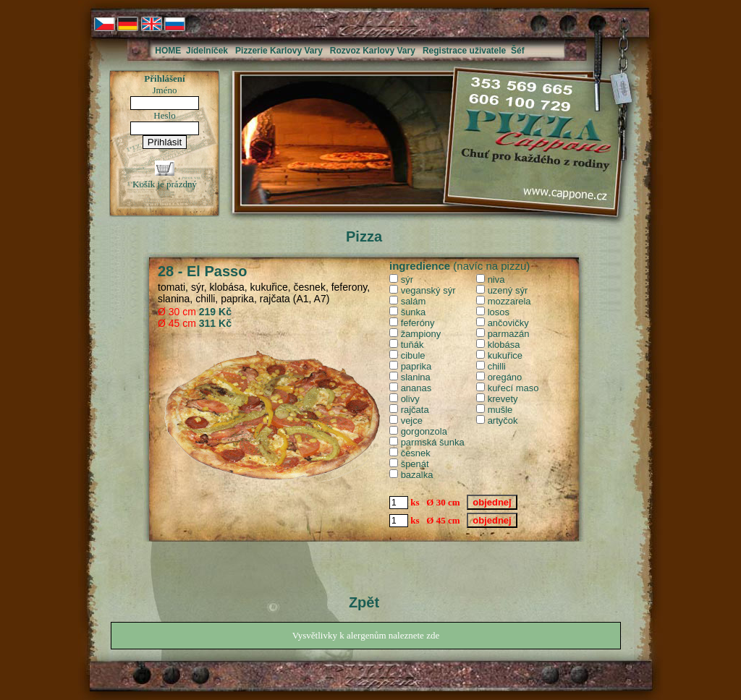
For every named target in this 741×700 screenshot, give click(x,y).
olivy (410, 399)
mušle (500, 410)
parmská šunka (433, 442)
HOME (168, 51)
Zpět (364, 602)
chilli (497, 366)
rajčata (415, 410)
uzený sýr (508, 290)
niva (496, 279)
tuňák (412, 345)
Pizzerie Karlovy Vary (279, 51)
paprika (416, 366)
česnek (416, 453)
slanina (416, 377)
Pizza (364, 236)
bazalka (417, 475)
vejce (412, 421)
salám (414, 301)
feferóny (418, 323)
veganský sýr (428, 290)
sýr (407, 279)
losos (499, 312)
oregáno (505, 377)
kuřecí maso (513, 388)
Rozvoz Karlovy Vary (373, 51)
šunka (414, 312)
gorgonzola (424, 431)
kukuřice (505, 355)
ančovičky (508, 323)
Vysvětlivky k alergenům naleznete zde (366, 635)
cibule (413, 355)
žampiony (421, 334)
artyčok (503, 421)
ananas (416, 388)
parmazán (509, 334)
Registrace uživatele (464, 51)
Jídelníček (207, 51)
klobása (504, 345)
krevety (503, 399)
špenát (415, 464)
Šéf (518, 51)
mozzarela (509, 301)
